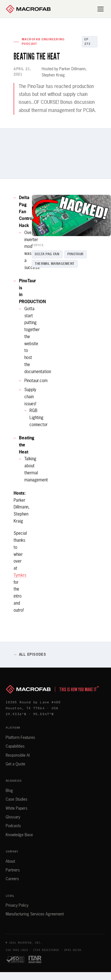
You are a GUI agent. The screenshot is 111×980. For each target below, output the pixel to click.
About (10, 862)
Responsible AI (18, 756)
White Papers (17, 809)
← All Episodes (30, 655)
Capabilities (15, 746)
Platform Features (20, 738)
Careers (12, 879)
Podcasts (13, 826)
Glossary (13, 817)
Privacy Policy (17, 906)
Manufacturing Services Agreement (35, 914)
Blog (9, 791)
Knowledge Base (19, 835)
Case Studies (17, 800)
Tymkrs (20, 575)
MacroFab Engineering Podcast (43, 42)
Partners (13, 870)
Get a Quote (15, 764)
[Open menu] (101, 9)
